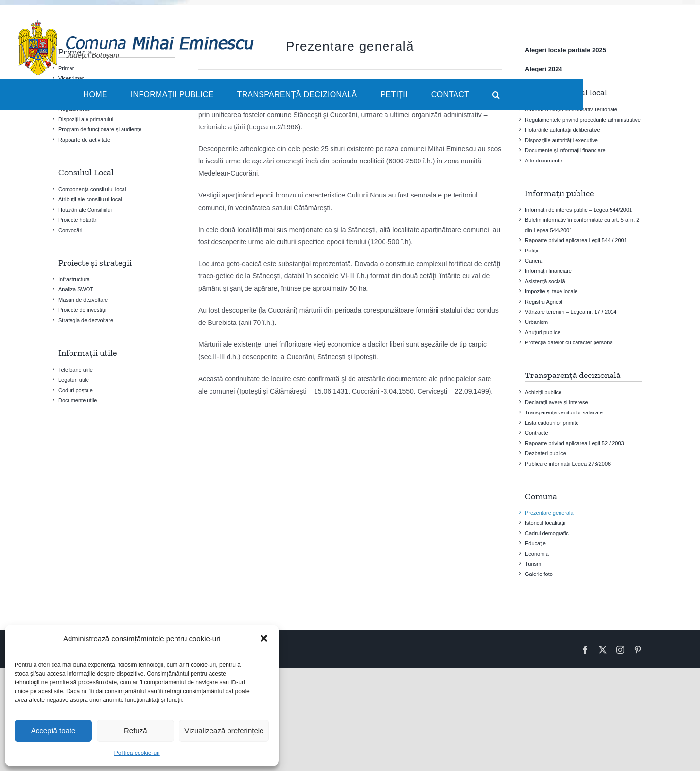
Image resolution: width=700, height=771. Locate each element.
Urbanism (536, 322)
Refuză (136, 730)
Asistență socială (545, 281)
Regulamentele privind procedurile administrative (583, 120)
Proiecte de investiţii (82, 310)
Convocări (70, 230)
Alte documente (543, 161)
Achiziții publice (543, 392)
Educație (535, 543)
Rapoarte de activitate (84, 140)
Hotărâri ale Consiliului (85, 210)
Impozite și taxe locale (551, 291)
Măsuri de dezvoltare (83, 300)
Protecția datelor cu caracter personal (569, 342)
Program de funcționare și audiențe (100, 129)
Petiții (532, 251)
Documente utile (78, 400)
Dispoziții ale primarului (86, 119)
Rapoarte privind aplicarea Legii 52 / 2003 (575, 443)
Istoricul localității (545, 523)
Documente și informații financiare (565, 150)
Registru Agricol (544, 302)
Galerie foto (539, 574)
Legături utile (74, 380)
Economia (537, 554)
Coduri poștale (76, 390)
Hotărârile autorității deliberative (563, 130)
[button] (264, 638)
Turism (533, 564)
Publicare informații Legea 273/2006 (568, 464)
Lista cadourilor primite (552, 423)
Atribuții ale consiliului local (90, 199)
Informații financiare (548, 271)
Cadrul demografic (547, 533)
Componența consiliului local (92, 189)
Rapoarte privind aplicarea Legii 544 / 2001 (576, 240)
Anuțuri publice (543, 332)
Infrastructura (74, 279)
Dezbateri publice (546, 453)
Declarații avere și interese (557, 402)
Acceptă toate (53, 730)
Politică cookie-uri (137, 753)
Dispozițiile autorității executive (561, 140)
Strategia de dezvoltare (86, 320)
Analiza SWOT (76, 289)
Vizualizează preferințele (224, 730)
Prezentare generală (549, 513)
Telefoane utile (76, 370)
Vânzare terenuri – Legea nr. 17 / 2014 (571, 312)
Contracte (537, 433)
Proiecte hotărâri (78, 220)
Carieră (534, 261)
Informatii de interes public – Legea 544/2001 (578, 210)
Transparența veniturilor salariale (564, 412)
